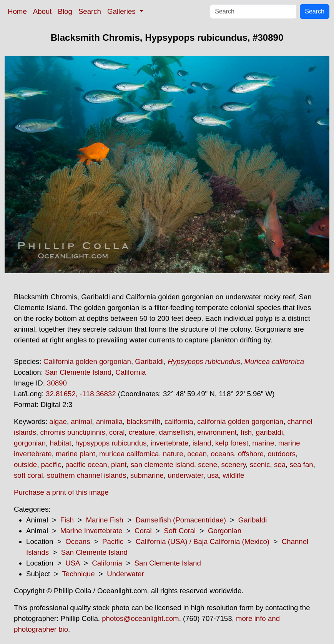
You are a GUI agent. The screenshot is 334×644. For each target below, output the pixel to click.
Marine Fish (105, 520)
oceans (222, 454)
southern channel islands (86, 475)
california (179, 421)
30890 (57, 383)
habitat (60, 443)
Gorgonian (225, 531)
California (130, 372)
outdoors (282, 454)
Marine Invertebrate (91, 531)
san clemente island (162, 465)
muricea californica (129, 454)
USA (72, 563)
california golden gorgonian (240, 421)
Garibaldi (149, 361)
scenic (260, 465)
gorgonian (30, 443)
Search (90, 11)
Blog (65, 11)
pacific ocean (86, 465)
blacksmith (144, 421)
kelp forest (232, 443)
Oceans (78, 541)
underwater (185, 475)
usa (213, 475)
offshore (251, 454)
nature (173, 454)
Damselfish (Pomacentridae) (181, 520)
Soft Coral (180, 531)
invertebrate (170, 443)
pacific (51, 465)
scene (208, 465)
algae (58, 421)
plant (119, 465)
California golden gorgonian (87, 361)
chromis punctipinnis (72, 432)
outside (25, 465)
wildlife (234, 475)
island (202, 443)
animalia (109, 421)
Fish (67, 520)
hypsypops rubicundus (111, 443)
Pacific (113, 541)
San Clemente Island (78, 372)
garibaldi (270, 432)
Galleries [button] (122, 11)
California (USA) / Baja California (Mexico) (203, 541)
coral (117, 432)
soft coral (28, 475)
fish (246, 432)
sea (280, 465)
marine (263, 443)
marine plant (76, 454)
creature (142, 432)
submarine (147, 475)
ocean (197, 454)
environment (217, 432)
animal (81, 421)
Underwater (125, 574)
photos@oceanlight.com (140, 618)
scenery (233, 465)
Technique (79, 574)
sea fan (301, 465)
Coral (143, 531)
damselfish (176, 432)
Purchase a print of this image (61, 492)
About (42, 11)
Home (17, 11)
